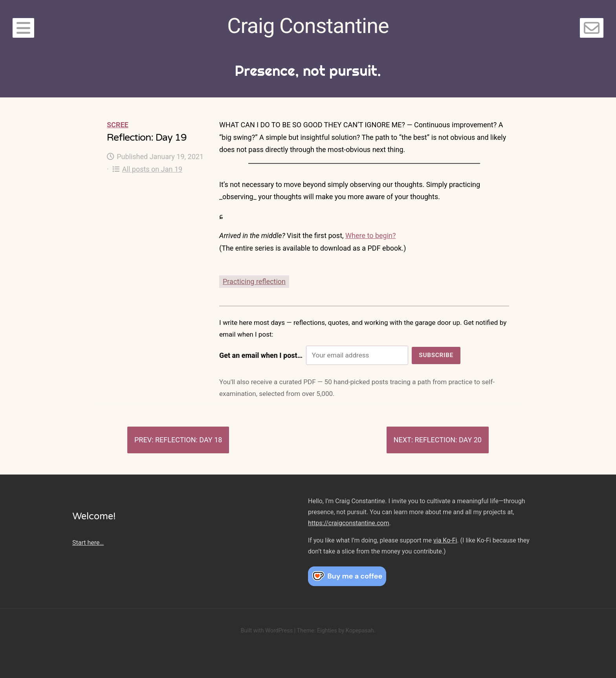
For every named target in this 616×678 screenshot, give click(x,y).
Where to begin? (370, 235)
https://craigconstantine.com (348, 523)
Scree (118, 125)
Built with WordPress (267, 631)
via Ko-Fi (445, 540)
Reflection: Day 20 (448, 440)
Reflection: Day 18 (189, 440)
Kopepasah (360, 631)
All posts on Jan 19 (148, 169)
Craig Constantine (308, 26)
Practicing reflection (254, 281)
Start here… (88, 543)
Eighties (327, 631)
